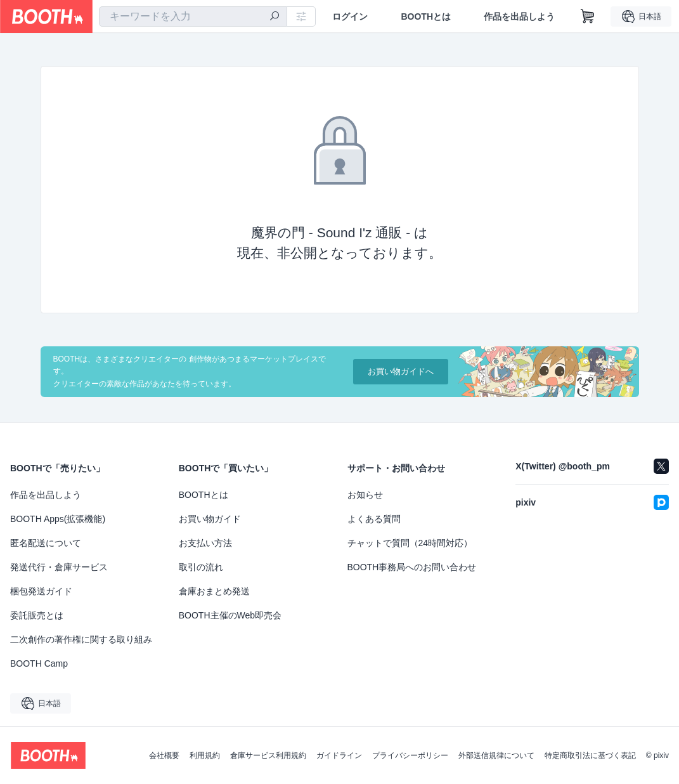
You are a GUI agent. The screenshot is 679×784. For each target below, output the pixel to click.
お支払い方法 (205, 543)
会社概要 (164, 755)
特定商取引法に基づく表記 (590, 755)
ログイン (350, 16)
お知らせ (365, 495)
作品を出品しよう (519, 16)
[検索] (275, 17)
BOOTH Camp (39, 663)
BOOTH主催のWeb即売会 (230, 615)
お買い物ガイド (210, 519)
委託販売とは (37, 615)
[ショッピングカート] (588, 16)
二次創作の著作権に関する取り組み (81, 639)
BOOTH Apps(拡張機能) (58, 519)
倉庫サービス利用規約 (268, 755)
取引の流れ (201, 567)
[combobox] (193, 16)
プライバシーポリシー (410, 755)
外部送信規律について (496, 755)
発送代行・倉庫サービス (59, 567)
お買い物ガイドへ (401, 371)
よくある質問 (374, 519)
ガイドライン (339, 755)
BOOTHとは (426, 16)
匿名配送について (46, 543)
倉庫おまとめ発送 (214, 591)
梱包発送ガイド (41, 591)
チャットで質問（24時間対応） (410, 543)
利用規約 (205, 755)
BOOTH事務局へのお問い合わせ (412, 567)
